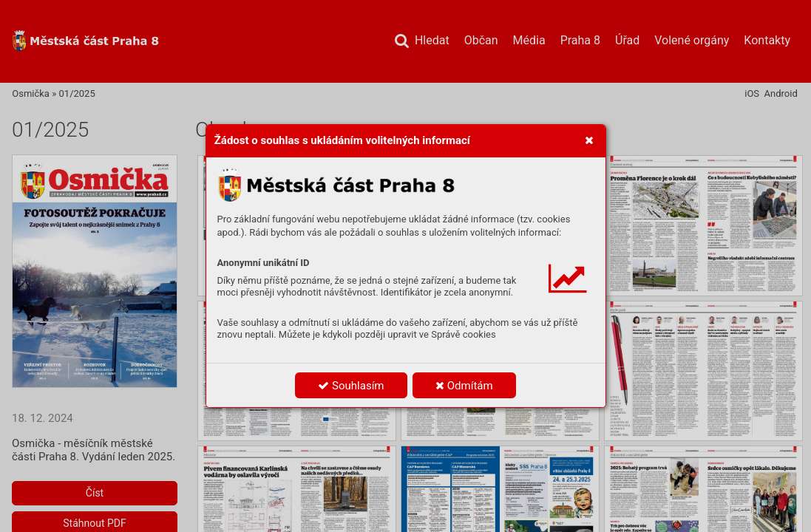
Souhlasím (351, 386)
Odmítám (464, 386)
